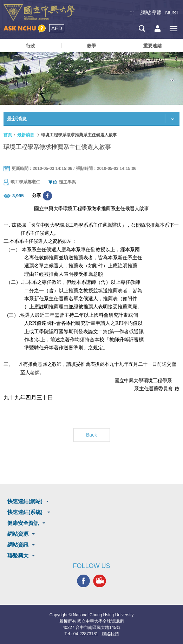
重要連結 (152, 46)
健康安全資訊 (23, 523)
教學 (91, 46)
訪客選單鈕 (158, 29)
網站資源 (18, 534)
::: (132, 12)
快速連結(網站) (25, 501)
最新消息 (26, 135)
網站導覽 (151, 12)
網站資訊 (18, 545)
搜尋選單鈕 (142, 29)
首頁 (8, 135)
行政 (31, 46)
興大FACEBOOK (83, 581)
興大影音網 (100, 581)
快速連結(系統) (26, 512)
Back (91, 435)
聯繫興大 (18, 556)
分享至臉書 (47, 196)
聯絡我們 (110, 634)
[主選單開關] (173, 29)
